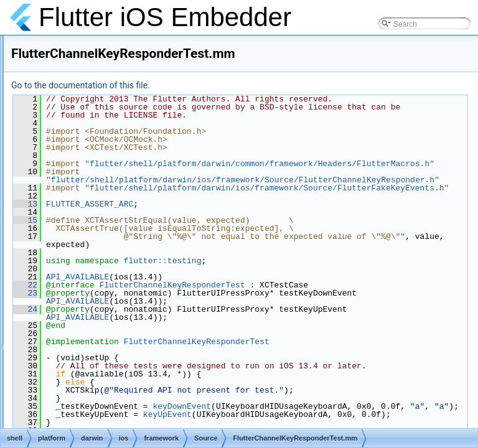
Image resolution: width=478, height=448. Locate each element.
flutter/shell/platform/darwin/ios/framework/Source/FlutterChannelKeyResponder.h (333, 216)
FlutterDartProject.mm (137, 251)
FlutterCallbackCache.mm (144, 183)
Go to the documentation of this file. (236, 85)
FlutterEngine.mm (130, 361)
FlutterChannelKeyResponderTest (328, 342)
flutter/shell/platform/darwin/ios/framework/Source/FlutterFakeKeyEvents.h (333, 240)
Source (103, 46)
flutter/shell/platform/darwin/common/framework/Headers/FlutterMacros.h (333, 192)
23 (181, 350)
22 (181, 342)
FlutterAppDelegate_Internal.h (151, 142)
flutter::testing (318, 317)
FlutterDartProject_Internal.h (148, 265)
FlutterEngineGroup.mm (141, 402)
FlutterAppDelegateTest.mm (147, 169)
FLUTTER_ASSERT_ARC (245, 261)
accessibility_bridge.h (136, 60)
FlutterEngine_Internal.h (141, 375)
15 (181, 277)
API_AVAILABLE (233, 334)
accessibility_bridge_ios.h (143, 87)
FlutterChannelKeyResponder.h (153, 210)
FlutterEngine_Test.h (135, 388)
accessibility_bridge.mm (140, 73)
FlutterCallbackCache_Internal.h (154, 197)
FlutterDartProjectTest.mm (144, 279)
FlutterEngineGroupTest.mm (148, 416)
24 (181, 366)
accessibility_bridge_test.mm (148, 101)
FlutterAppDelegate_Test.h (145, 156)
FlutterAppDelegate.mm (140, 128)
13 (181, 261)
